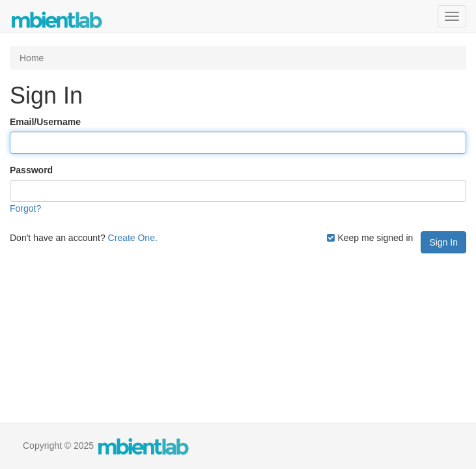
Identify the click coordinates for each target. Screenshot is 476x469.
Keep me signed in (370, 238)
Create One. (133, 238)
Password (31, 170)
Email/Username (45, 122)
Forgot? (25, 208)
